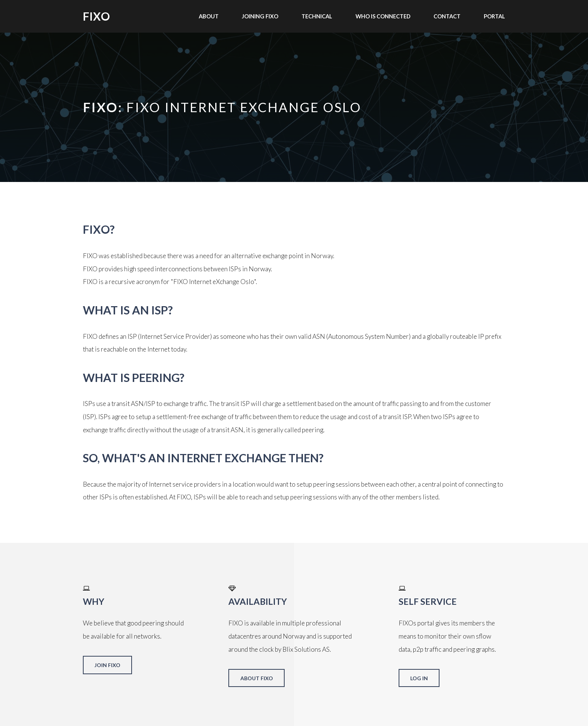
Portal (494, 16)
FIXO (96, 16)
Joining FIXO (260, 16)
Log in (419, 678)
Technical (317, 16)
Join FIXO (107, 665)
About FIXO (257, 678)
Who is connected (383, 16)
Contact (447, 16)
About (209, 16)
